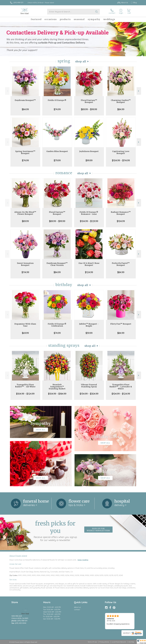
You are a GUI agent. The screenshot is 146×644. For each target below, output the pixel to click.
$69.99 (25, 333)
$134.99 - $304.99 (89, 394)
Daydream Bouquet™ (25, 100)
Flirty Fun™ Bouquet (121, 324)
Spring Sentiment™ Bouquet (25, 152)
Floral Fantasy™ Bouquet (89, 101)
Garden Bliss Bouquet (57, 151)
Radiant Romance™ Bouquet (121, 213)
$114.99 (25, 272)
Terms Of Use (92, 642)
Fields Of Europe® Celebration (57, 325)
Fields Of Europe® (57, 100)
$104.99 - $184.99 (57, 394)
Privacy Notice (104, 642)
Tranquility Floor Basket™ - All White (25, 386)
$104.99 (121, 221)
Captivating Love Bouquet (121, 152)
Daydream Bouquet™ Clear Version (57, 264)
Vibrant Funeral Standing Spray (89, 386)
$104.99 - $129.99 (89, 221)
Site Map (131, 642)
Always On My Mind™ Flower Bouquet (25, 213)
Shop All (81, 61)
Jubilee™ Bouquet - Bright (89, 325)
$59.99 (89, 333)
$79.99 (57, 160)
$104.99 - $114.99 (121, 160)
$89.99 (25, 221)
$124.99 (89, 272)
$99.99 (89, 160)
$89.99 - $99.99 (89, 109)
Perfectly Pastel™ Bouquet (121, 264)
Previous (7, 91)
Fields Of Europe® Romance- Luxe (89, 213)
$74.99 (57, 109)
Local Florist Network (119, 642)
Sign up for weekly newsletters (98, 530)
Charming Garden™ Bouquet (121, 101)
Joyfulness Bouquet (89, 151)
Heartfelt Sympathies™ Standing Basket (57, 387)
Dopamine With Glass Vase (25, 325)
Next (139, 91)
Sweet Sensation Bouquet (25, 264)
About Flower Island (18, 556)
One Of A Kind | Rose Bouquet (89, 264)
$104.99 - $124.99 (25, 394)
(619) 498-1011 (18, 3)
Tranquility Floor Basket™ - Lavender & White (121, 387)
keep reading (83, 560)
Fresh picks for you (55, 531)
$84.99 (25, 109)
